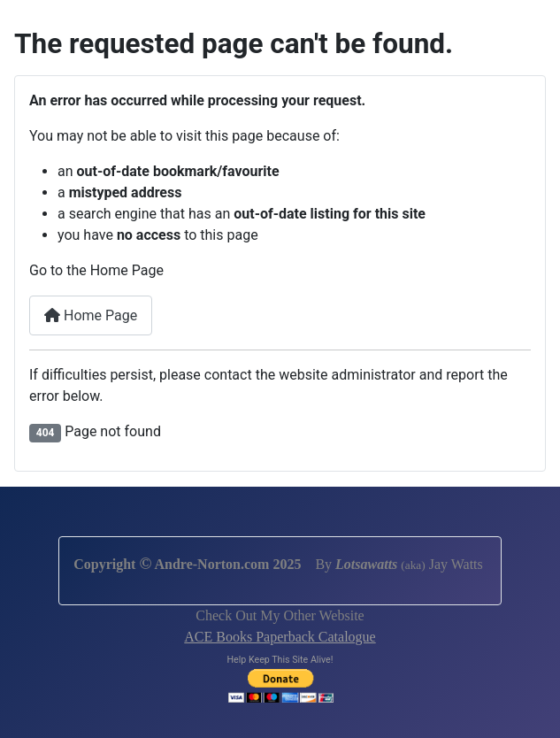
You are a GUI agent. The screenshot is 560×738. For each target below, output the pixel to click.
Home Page (91, 315)
